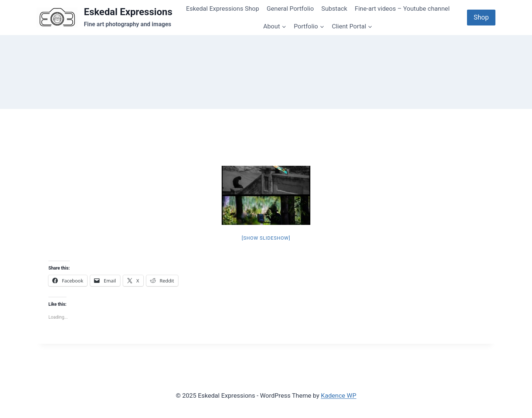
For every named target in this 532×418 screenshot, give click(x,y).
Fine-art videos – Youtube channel (402, 8)
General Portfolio (290, 8)
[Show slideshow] (266, 238)
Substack (334, 8)
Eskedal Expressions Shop (223, 8)
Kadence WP (339, 395)
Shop (481, 17)
